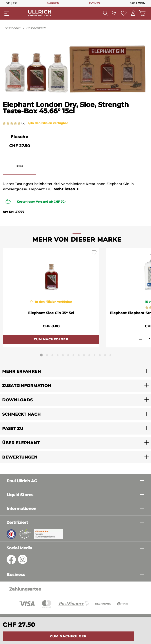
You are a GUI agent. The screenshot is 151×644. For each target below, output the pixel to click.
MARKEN (53, 3)
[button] (75, 371)
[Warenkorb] (142, 13)
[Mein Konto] (133, 13)
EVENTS (94, 3)
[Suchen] (106, 13)
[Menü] (7, 13)
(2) (24, 123)
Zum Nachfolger (68, 636)
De (8, 3)
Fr (15, 3)
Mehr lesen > (66, 189)
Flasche (19, 137)
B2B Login (137, 3)
